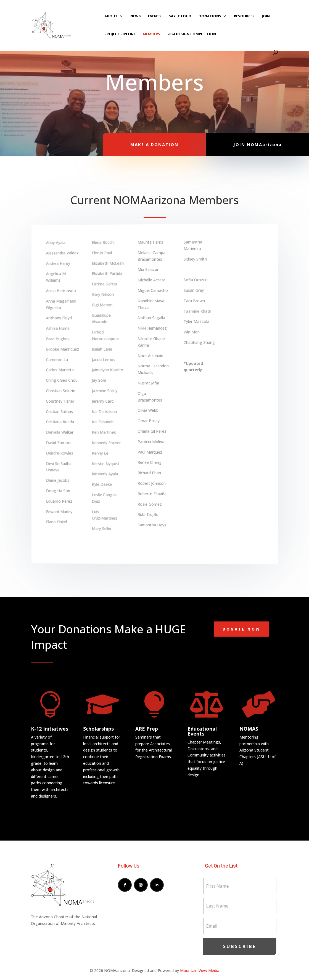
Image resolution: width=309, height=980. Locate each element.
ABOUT (111, 16)
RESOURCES (244, 16)
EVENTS (155, 16)
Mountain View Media (200, 970)
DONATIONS (210, 16)
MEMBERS (151, 34)
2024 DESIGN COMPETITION (192, 34)
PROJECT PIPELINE (120, 34)
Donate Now (241, 629)
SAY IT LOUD (180, 16)
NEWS (136, 16)
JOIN (266, 16)
